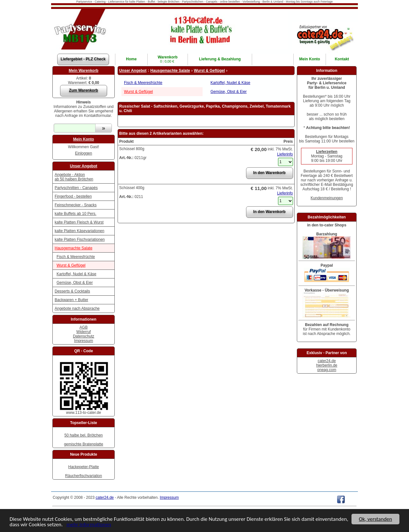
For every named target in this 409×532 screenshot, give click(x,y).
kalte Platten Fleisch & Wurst (79, 222)
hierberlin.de (327, 365)
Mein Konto (84, 139)
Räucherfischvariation (84, 476)
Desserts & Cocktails (72, 291)
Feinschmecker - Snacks (76, 205)
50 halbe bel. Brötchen (83, 435)
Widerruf (84, 332)
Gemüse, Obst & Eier (75, 283)
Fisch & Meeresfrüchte (76, 257)
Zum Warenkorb (84, 90)
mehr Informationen (89, 525)
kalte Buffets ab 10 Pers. (76, 214)
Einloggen (84, 153)
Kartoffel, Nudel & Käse (77, 274)
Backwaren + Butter (71, 300)
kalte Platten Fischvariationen (80, 239)
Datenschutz (84, 336)
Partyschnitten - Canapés (76, 188)
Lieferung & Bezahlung (220, 59)
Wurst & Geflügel (71, 265)
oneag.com (327, 370)
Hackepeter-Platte (83, 467)
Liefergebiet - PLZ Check (83, 59)
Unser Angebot (84, 166)
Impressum (84, 341)
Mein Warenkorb (84, 71)
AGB (84, 327)
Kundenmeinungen (327, 198)
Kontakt (342, 59)
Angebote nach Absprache (77, 308)
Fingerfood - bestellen (73, 196)
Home (131, 59)
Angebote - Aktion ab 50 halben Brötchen (74, 177)
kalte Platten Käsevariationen (79, 231)
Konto (309, 59)
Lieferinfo (285, 154)
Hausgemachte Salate (73, 248)
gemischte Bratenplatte (84, 444)
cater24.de (327, 361)
